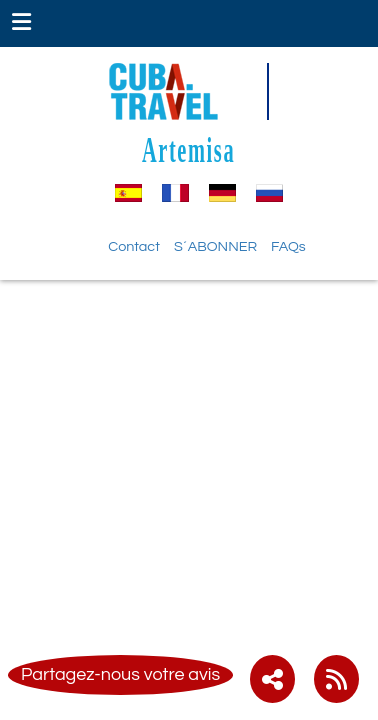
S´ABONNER (215, 246)
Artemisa (188, 149)
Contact (134, 246)
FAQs (288, 246)
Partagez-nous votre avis (120, 674)
